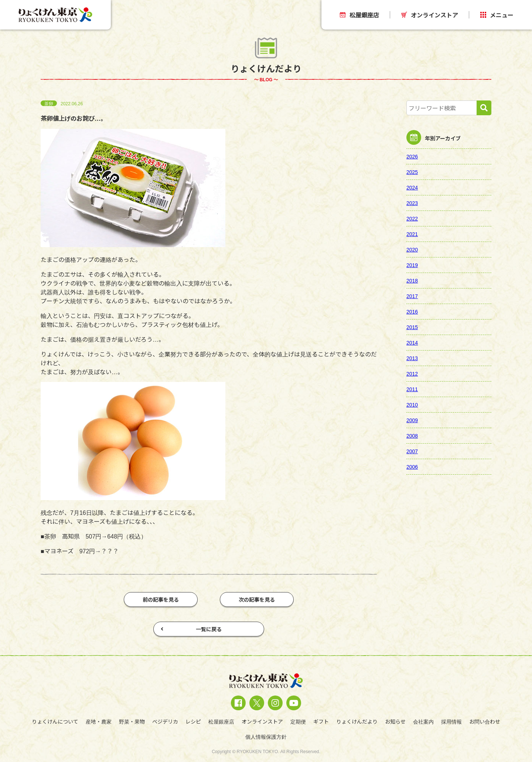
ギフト (321, 721)
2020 (412, 249)
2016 (412, 311)
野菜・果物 (132, 721)
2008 (412, 435)
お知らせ (395, 721)
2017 (412, 296)
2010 (412, 404)
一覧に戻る (191, 629)
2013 (412, 358)
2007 (412, 451)
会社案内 (423, 721)
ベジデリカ (165, 721)
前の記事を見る (161, 599)
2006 (412, 467)
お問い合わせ (485, 721)
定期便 (298, 721)
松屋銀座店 (359, 15)
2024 (412, 187)
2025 (412, 172)
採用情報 (451, 721)
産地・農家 (99, 721)
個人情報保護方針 (266, 737)
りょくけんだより (357, 721)
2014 (412, 342)
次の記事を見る (257, 599)
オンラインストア (430, 15)
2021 (412, 234)
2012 (412, 373)
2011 (412, 389)
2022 (412, 218)
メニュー (497, 15)
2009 (412, 420)
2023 (412, 203)
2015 (412, 327)
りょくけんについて (55, 721)
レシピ (193, 721)
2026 (412, 156)
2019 (412, 265)
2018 (412, 280)
